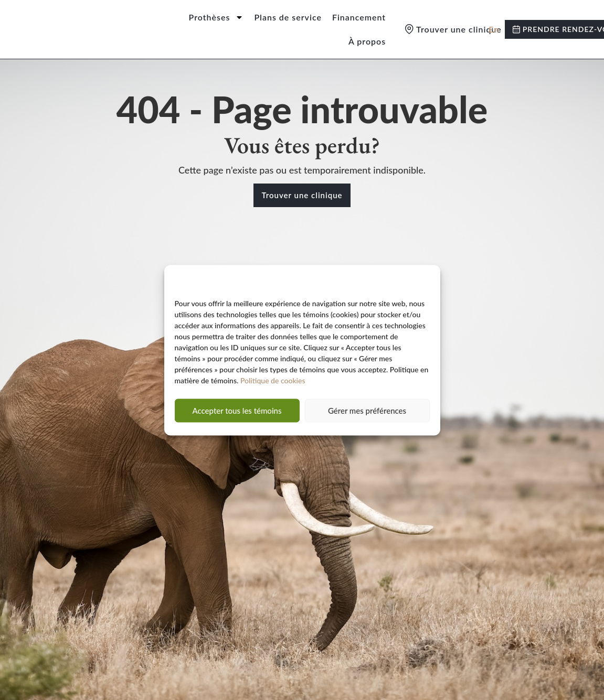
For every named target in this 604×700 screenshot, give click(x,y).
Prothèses (216, 17)
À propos (367, 41)
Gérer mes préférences (367, 414)
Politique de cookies (273, 384)
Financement (359, 17)
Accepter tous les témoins (237, 414)
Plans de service (288, 17)
